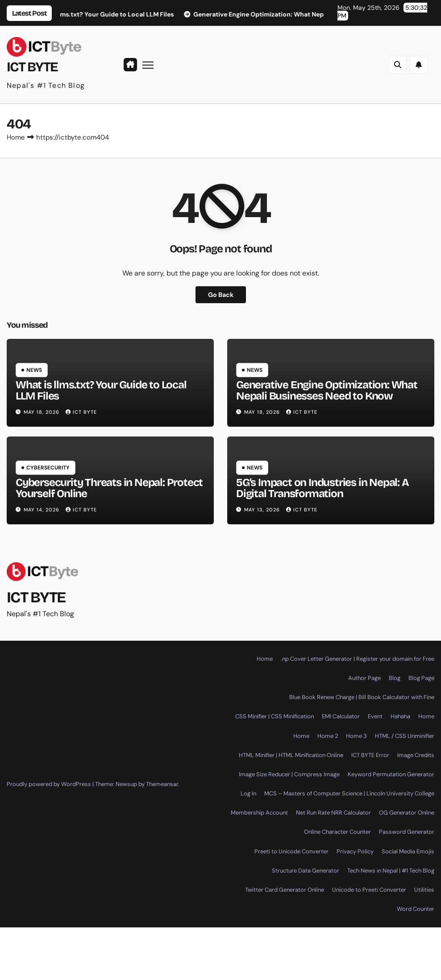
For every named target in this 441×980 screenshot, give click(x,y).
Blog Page (421, 678)
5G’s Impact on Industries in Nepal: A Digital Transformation (322, 488)
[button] (398, 65)
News (34, 370)
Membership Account (259, 813)
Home (16, 137)
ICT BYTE (32, 67)
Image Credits (416, 755)
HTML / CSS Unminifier (405, 736)
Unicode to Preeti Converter (369, 890)
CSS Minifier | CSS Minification (275, 716)
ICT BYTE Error (370, 755)
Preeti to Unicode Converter (291, 851)
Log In (248, 793)
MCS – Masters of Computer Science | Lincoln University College (349, 793)
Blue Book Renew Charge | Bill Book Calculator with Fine (362, 697)
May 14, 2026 (42, 510)
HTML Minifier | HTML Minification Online (291, 755)
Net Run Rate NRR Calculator (333, 813)
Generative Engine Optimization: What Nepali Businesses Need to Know (327, 390)
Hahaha (400, 716)
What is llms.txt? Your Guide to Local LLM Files (101, 390)
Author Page (364, 678)
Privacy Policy (355, 851)
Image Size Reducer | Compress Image (289, 774)
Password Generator (407, 832)
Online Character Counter (337, 832)
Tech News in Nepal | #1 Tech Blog (391, 871)
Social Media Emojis (408, 851)
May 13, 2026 (263, 510)
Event (375, 716)
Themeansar (162, 784)
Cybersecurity (48, 468)
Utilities (424, 890)
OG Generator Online (407, 813)
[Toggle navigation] (148, 64)
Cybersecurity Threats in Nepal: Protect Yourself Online (109, 488)
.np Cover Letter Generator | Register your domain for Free (358, 659)
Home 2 (328, 736)
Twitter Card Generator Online (285, 890)
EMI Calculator (341, 716)
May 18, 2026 (42, 412)
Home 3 (356, 736)
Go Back (221, 295)
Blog (395, 678)
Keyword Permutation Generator (391, 774)
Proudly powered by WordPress (50, 784)
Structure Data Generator (306, 871)
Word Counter (416, 909)
